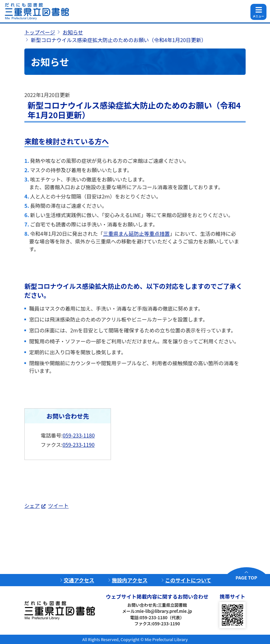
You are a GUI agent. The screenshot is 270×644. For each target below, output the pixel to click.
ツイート (58, 506)
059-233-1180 (79, 435)
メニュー (258, 16)
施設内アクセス (130, 580)
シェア (32, 506)
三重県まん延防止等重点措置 (136, 234)
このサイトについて (188, 580)
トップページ (40, 32)
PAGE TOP (246, 578)
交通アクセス (79, 580)
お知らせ (73, 32)
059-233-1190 (79, 445)
